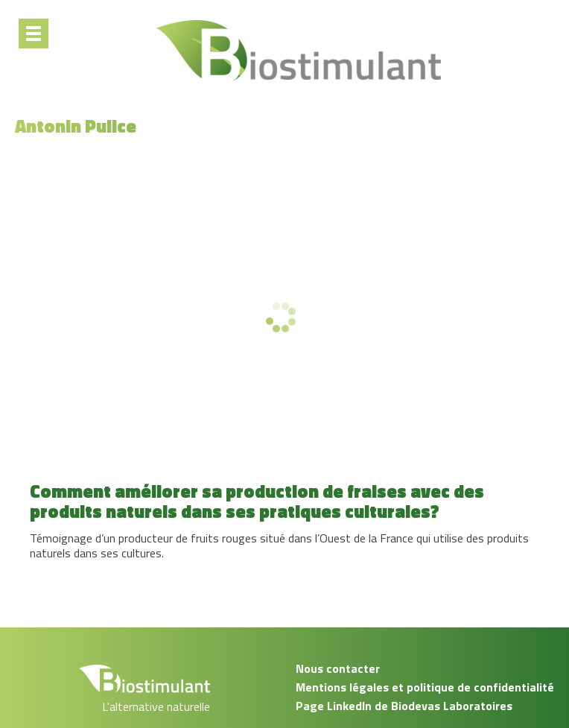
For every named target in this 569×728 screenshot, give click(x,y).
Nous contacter (338, 668)
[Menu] (34, 34)
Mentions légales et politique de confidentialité (425, 687)
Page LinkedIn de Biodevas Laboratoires (404, 706)
